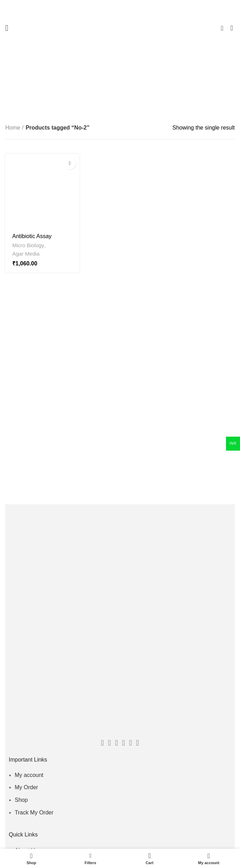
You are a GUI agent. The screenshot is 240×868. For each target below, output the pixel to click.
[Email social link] (116, 743)
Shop (21, 800)
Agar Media (26, 254)
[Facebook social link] (102, 743)
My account (29, 775)
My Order (26, 787)
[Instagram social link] (124, 743)
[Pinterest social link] (131, 743)
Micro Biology (28, 245)
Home (13, 128)
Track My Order (34, 813)
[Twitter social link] (109, 743)
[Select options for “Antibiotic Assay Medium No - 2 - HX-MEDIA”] (70, 163)
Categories (123, 83)
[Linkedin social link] (138, 743)
